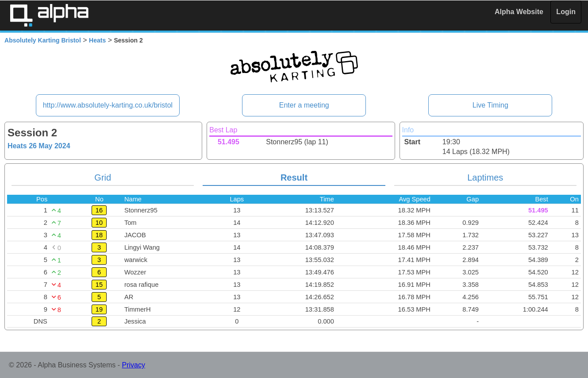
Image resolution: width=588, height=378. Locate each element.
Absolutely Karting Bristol (43, 40)
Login (566, 12)
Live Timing (490, 105)
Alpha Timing (49, 15)
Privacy (134, 365)
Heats (97, 40)
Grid (103, 177)
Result (294, 177)
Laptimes (485, 177)
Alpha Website (519, 12)
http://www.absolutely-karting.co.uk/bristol (108, 105)
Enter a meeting (304, 105)
